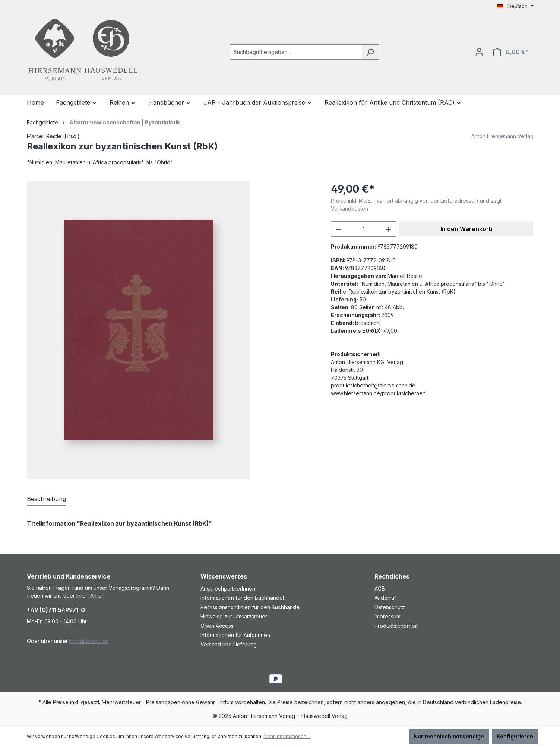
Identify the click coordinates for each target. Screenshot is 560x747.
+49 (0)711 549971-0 (56, 610)
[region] (172, 330)
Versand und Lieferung (229, 644)
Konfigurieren (515, 736)
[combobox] (296, 52)
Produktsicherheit (396, 626)
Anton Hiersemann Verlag (502, 136)
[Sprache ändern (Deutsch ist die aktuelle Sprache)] (515, 6)
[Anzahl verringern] (339, 229)
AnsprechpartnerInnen (228, 588)
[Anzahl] (364, 229)
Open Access (217, 626)
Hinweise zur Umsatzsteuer (234, 616)
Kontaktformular (88, 641)
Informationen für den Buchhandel (242, 598)
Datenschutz (390, 607)
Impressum (387, 616)
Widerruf (385, 598)
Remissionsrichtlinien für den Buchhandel (251, 607)
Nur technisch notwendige (449, 736)
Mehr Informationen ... (287, 736)
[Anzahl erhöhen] (389, 229)
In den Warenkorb (466, 229)
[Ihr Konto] (479, 52)
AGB (380, 588)
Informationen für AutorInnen (235, 635)
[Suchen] (370, 52)
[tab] (46, 499)
